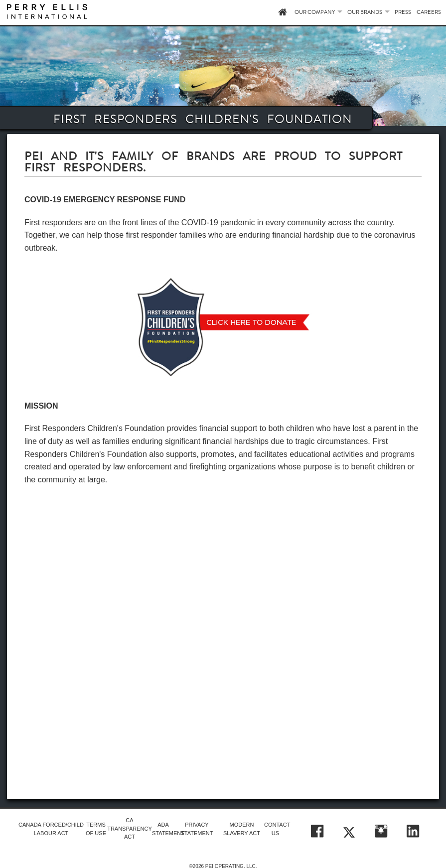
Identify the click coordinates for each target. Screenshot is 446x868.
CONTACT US (275, 829)
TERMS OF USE (96, 829)
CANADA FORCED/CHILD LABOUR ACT (51, 829)
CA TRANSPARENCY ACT (130, 828)
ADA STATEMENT (163, 829)
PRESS (403, 12)
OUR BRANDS (365, 12)
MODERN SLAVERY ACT (242, 829)
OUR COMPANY (315, 12)
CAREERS (429, 12)
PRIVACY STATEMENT (197, 829)
